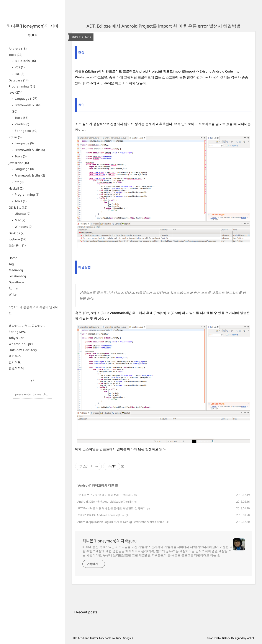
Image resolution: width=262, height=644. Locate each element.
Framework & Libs (29, 150)
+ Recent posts (85, 612)
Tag (11, 264)
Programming (22, 86)
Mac (20, 220)
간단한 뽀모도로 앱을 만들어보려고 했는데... (105, 495)
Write (13, 294)
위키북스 (15, 356)
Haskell (16, 188)
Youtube (117, 638)
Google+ (128, 638)
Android (18, 49)
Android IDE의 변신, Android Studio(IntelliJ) (105, 502)
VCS (19, 67)
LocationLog (17, 276)
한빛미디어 (16, 368)
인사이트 (15, 362)
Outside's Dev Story (23, 350)
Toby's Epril (17, 338)
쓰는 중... (17, 245)
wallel (250, 638)
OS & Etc (18, 207)
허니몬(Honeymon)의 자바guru (110, 541)
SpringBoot (25, 131)
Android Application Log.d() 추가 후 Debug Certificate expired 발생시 (121, 522)
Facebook (105, 638)
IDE (19, 74)
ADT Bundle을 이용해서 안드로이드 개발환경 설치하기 (112, 508)
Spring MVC (17, 332)
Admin (13, 288)
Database (19, 80)
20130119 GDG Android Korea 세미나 (101, 515)
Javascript (19, 163)
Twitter (94, 638)
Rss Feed (79, 638)
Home (13, 258)
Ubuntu (22, 214)
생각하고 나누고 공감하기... (28, 326)
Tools (15, 55)
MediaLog (16, 270)
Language (25, 98)
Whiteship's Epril (21, 344)
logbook (17, 239)
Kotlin (15, 137)
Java (16, 92)
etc (19, 182)
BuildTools (25, 61)
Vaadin (21, 124)
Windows (23, 227)
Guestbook (16, 282)
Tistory (226, 638)
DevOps (16, 233)
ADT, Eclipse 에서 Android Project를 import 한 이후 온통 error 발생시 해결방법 (164, 26)
